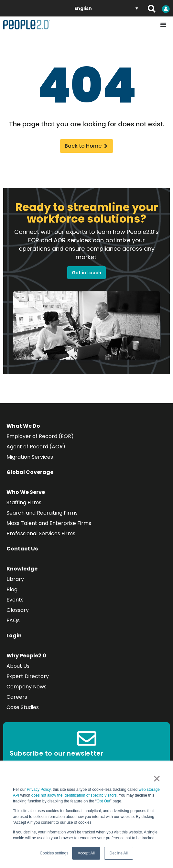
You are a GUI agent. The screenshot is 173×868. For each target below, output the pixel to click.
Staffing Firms (24, 502)
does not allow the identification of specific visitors (74, 795)
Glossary (18, 610)
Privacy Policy (39, 790)
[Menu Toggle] (163, 25)
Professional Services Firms (41, 533)
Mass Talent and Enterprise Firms (49, 523)
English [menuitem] (83, 8)
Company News (27, 687)
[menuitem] (106, 8)
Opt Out (103, 801)
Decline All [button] (119, 853)
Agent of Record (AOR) (36, 447)
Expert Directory (28, 676)
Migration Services (30, 457)
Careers (17, 697)
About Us (18, 666)
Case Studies (23, 707)
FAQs (13, 620)
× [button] (157, 779)
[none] (106, 8)
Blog (12, 589)
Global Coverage (30, 472)
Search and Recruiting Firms (42, 513)
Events (15, 600)
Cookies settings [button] (54, 853)
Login (14, 636)
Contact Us (22, 549)
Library (15, 579)
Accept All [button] (86, 853)
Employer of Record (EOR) (40, 436)
